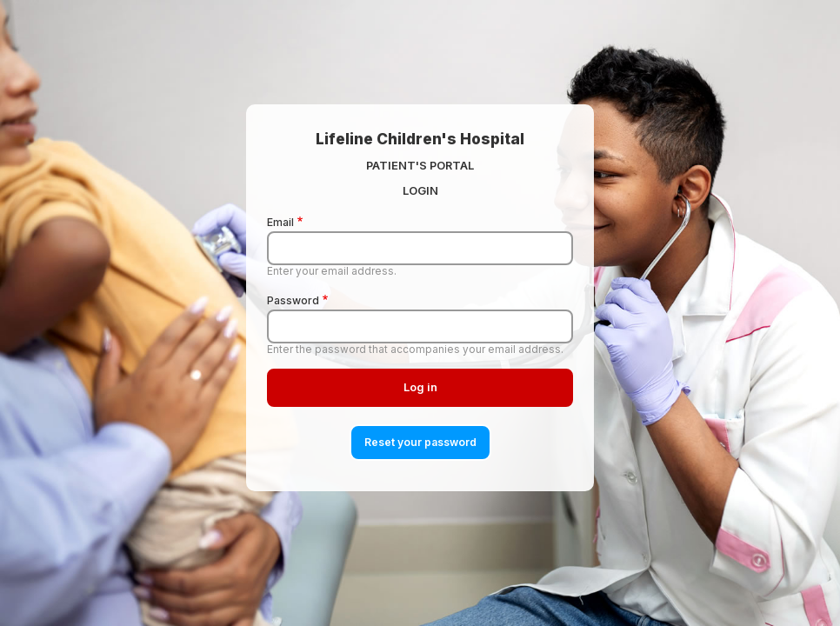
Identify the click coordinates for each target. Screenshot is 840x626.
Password (293, 300)
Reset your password (420, 442)
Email (280, 222)
